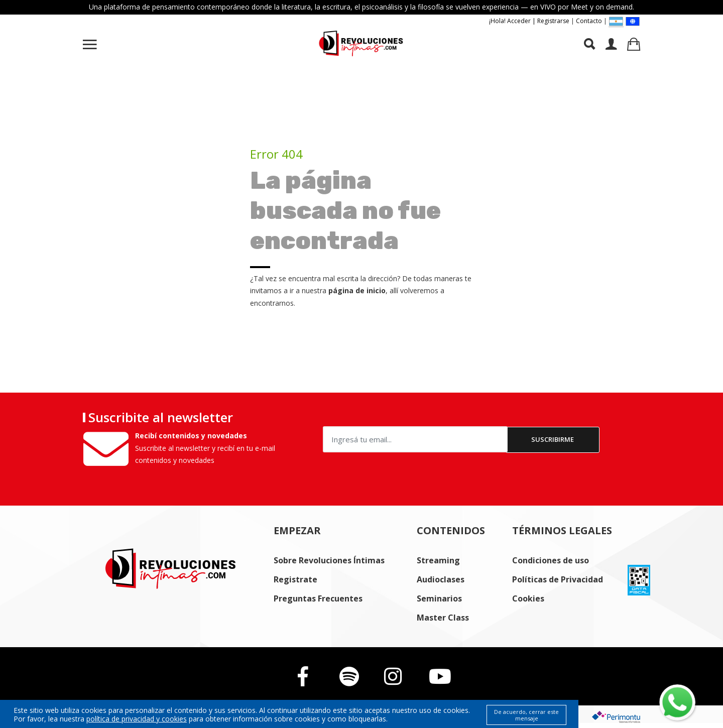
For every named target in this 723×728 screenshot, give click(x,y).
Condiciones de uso (551, 560)
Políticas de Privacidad (558, 579)
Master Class (443, 618)
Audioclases (441, 579)
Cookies (528, 598)
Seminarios (439, 598)
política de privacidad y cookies (137, 719)
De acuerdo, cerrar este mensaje (526, 715)
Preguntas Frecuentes (318, 598)
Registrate (295, 579)
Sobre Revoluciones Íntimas (329, 560)
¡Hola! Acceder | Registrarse (529, 21)
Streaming (438, 560)
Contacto (589, 21)
